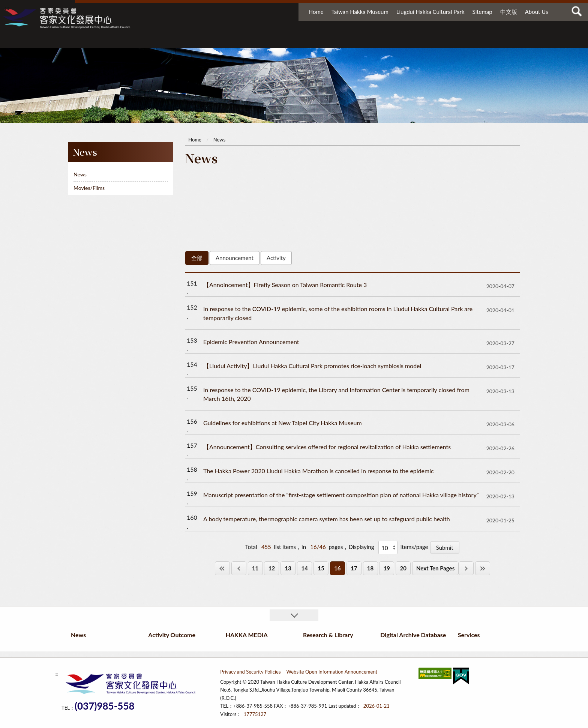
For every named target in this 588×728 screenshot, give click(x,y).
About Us (537, 12)
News (182, 40)
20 (403, 568)
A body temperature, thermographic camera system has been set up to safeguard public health (327, 519)
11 (255, 568)
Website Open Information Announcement (332, 672)
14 (304, 568)
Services (512, 40)
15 (321, 568)
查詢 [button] (577, 11)
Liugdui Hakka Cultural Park (430, 12)
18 (370, 568)
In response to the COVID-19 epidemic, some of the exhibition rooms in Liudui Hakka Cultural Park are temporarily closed (338, 313)
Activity (276, 258)
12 (272, 568)
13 (288, 568)
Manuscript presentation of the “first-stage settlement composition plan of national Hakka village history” (341, 495)
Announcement (235, 258)
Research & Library (384, 40)
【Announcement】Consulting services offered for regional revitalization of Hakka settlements (327, 447)
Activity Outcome (260, 40)
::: (7, 7)
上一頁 (239, 568)
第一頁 (222, 568)
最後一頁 (483, 568)
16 (337, 568)
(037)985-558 (105, 706)
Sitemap (482, 12)
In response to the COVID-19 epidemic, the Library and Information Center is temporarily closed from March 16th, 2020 (336, 394)
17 (354, 568)
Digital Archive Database (455, 40)
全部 (197, 258)
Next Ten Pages (435, 568)
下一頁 (466, 568)
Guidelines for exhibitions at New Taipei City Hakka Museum (283, 423)
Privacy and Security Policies (250, 672)
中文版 (509, 12)
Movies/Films (89, 188)
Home (316, 12)
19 (387, 568)
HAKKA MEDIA (319, 40)
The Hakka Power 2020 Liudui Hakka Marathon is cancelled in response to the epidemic (319, 471)
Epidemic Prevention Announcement (251, 342)
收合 (294, 615)
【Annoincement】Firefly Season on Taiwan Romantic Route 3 (285, 285)
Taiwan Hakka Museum (360, 12)
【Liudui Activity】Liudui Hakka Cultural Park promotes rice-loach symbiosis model (312, 366)
